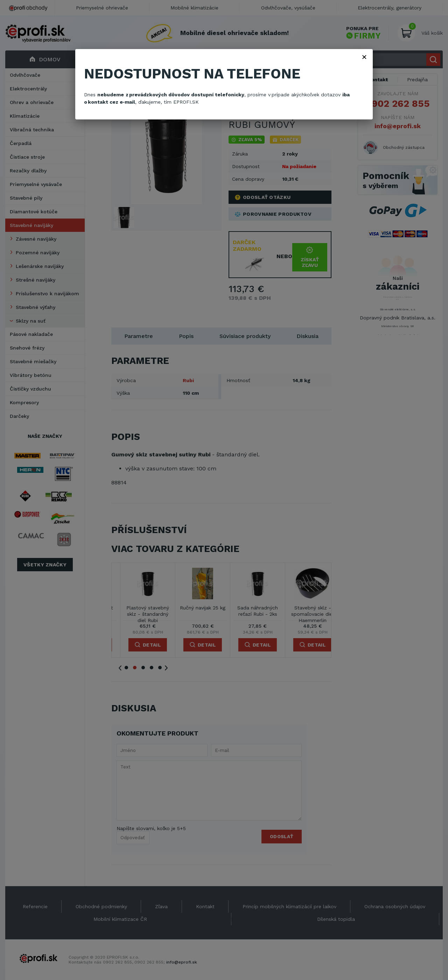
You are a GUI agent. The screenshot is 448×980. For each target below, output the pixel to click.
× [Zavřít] (364, 57)
